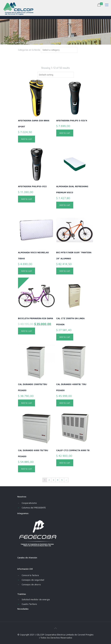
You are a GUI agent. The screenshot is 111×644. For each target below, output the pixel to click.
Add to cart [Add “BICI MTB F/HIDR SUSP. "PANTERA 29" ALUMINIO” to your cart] (65, 271)
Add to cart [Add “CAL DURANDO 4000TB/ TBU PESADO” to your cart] (65, 403)
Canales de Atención (27, 558)
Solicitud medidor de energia (36, 599)
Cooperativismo (29, 503)
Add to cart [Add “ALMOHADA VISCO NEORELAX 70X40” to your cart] (27, 271)
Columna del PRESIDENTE (34, 508)
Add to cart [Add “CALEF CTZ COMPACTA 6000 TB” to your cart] (65, 463)
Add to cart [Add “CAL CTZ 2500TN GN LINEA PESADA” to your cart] (65, 337)
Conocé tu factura (30, 575)
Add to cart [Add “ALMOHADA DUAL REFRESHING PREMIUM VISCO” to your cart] (65, 205)
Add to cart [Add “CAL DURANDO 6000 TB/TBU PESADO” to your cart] (27, 469)
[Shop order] (56, 75)
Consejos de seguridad (33, 580)
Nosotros (22, 497)
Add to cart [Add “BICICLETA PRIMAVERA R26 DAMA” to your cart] (27, 331)
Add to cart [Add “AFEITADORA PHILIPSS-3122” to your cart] (27, 199)
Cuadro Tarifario (29, 604)
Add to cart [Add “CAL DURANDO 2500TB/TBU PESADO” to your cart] (27, 403)
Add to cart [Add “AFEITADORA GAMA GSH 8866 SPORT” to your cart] (27, 139)
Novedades (23, 609)
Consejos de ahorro (31, 584)
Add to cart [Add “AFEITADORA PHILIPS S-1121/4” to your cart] (65, 133)
